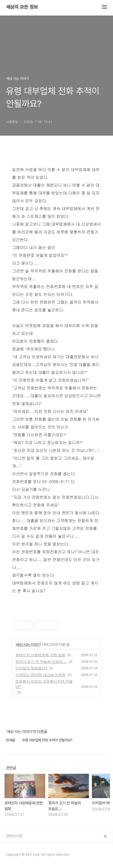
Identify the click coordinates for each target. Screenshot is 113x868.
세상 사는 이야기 (28, 644)
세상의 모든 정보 (22, 7)
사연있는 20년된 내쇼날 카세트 (41, 675)
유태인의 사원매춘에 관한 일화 (40, 655)
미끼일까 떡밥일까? (31, 668)
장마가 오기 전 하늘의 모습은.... (41, 662)
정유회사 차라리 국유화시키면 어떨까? (44, 684)
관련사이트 (14, 836)
